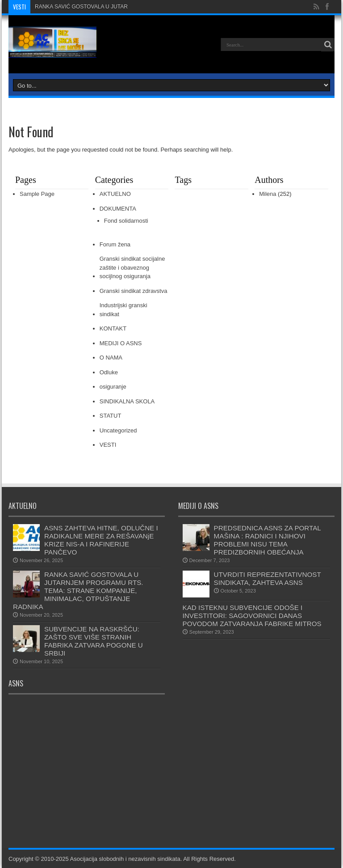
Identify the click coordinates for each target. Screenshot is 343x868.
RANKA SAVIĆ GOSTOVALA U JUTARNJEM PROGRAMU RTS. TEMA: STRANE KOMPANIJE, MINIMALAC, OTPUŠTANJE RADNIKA (78, 591)
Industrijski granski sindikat (123, 310)
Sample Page (37, 194)
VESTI (108, 445)
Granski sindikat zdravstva (134, 291)
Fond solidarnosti (126, 221)
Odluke (109, 372)
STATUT (111, 416)
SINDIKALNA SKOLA (127, 401)
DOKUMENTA (118, 209)
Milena (268, 194)
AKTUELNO (115, 194)
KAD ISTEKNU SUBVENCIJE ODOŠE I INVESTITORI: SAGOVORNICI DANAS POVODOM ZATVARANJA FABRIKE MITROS (252, 616)
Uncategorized (118, 430)
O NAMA (111, 358)
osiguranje (113, 387)
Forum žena (115, 244)
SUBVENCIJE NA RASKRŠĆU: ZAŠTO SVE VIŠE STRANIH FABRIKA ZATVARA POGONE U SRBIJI (94, 641)
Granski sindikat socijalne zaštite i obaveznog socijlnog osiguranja (132, 267)
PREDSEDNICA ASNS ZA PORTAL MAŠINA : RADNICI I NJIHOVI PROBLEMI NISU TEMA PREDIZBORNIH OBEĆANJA (268, 540)
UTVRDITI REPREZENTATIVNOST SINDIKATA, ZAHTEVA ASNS (268, 578)
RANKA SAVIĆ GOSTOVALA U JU (76, 7)
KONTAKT (113, 328)
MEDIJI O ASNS (121, 343)
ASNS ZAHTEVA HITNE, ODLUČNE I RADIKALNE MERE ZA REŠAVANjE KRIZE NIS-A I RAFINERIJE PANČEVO (101, 540)
